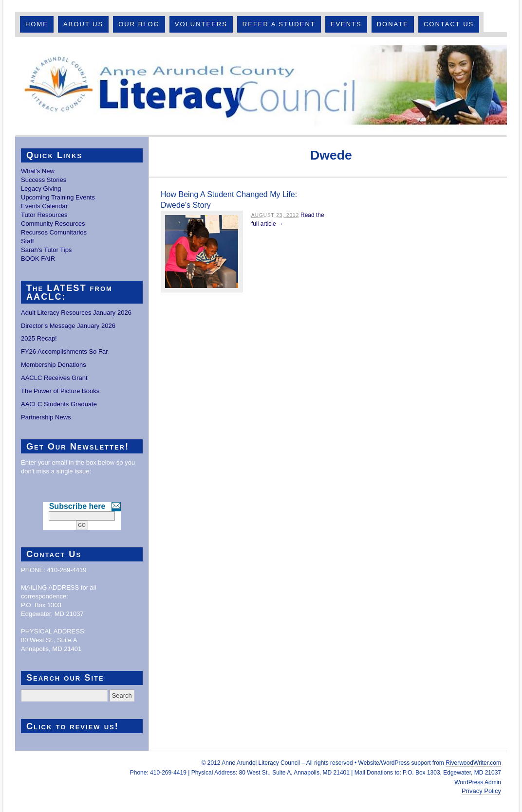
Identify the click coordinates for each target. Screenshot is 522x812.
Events (346, 24)
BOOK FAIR (38, 259)
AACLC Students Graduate (59, 404)
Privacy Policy (481, 791)
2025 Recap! (39, 338)
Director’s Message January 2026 (68, 326)
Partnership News (46, 417)
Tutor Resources (44, 215)
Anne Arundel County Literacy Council (261, 86)
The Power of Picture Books (60, 391)
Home (37, 24)
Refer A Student (279, 24)
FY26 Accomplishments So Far (64, 352)
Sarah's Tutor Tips (46, 250)
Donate (393, 24)
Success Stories (44, 180)
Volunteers (201, 24)
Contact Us (449, 24)
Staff (28, 241)
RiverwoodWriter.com (473, 763)
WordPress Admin (478, 782)
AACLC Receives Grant (54, 378)
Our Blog (139, 24)
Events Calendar (44, 206)
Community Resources (53, 224)
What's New (38, 171)
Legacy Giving (41, 189)
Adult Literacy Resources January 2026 (76, 313)
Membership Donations (54, 365)
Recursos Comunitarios (54, 232)
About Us (83, 24)
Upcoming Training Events (58, 197)
